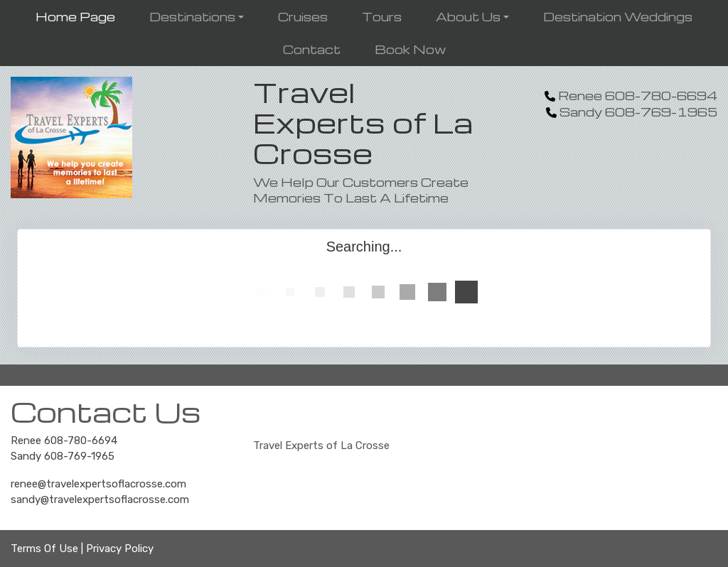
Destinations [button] (192, 17)
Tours (382, 17)
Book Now (410, 49)
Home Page (75, 17)
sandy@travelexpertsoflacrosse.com (100, 499)
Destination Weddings (618, 17)
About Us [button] (468, 17)
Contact (312, 49)
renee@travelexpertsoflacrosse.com (98, 484)
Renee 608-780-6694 (64, 441)
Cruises (303, 17)
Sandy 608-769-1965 (63, 456)
